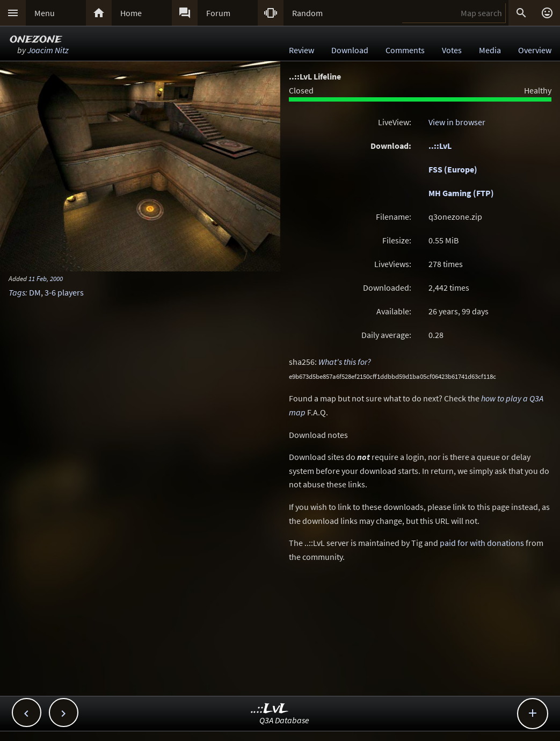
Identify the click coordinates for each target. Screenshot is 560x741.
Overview (535, 50)
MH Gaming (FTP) (461, 193)
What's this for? (345, 362)
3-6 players (64, 292)
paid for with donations (482, 543)
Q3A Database (284, 720)
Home (131, 13)
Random (307, 13)
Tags (17, 292)
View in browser (457, 122)
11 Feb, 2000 (46, 278)
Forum (218, 13)
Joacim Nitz (48, 50)
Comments (405, 50)
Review (301, 50)
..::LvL (440, 146)
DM (35, 292)
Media (490, 50)
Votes (452, 50)
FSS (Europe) (453, 169)
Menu (45, 13)
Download (350, 50)
